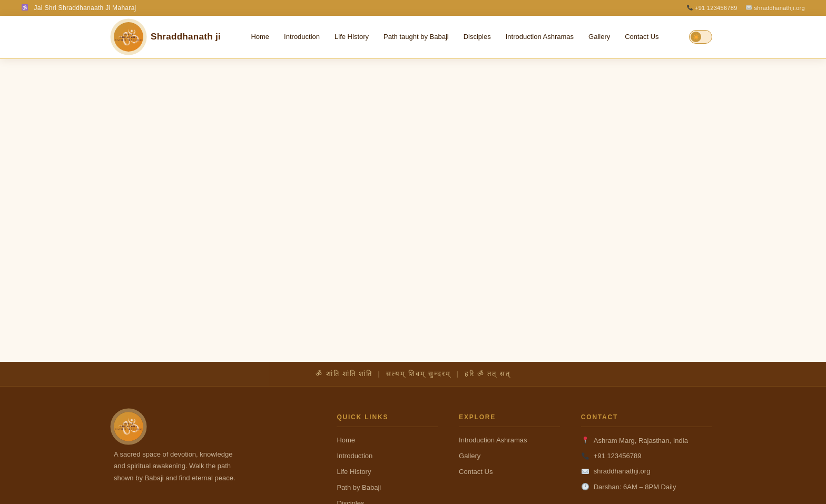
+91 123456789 (712, 8)
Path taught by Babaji (416, 37)
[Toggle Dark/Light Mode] (701, 37)
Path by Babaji (359, 487)
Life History (352, 37)
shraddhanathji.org (775, 8)
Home (260, 37)
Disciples (477, 37)
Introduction (302, 37)
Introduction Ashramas (540, 37)
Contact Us (642, 37)
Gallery (599, 37)
